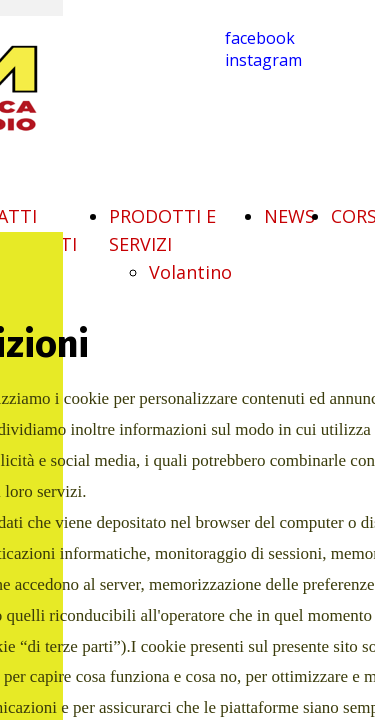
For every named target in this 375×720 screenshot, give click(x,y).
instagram (263, 60)
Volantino (190, 272)
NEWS (289, 216)
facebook (260, 38)
